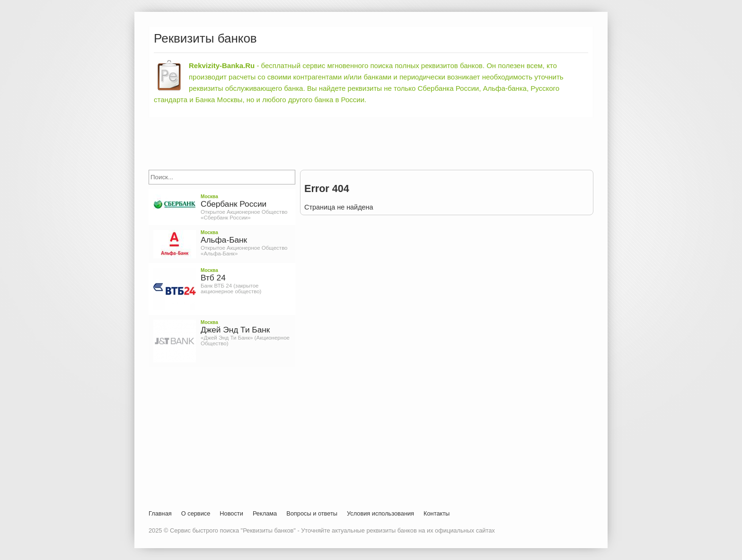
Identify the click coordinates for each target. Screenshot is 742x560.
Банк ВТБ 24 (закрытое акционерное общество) (231, 289)
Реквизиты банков (205, 38)
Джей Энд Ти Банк (235, 330)
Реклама (265, 513)
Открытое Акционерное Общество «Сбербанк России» (244, 215)
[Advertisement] (371, 144)
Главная (160, 513)
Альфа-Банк (224, 240)
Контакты (437, 513)
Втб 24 (213, 278)
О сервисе (196, 513)
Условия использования (380, 513)
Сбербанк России (234, 204)
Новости (231, 513)
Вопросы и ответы (312, 513)
